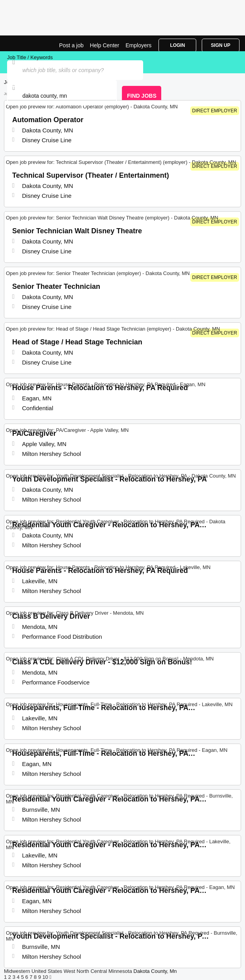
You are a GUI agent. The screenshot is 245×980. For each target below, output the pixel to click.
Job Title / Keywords (30, 57)
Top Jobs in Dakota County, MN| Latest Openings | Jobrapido (26, 43)
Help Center (105, 45)
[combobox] (62, 96)
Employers (138, 45)
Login (177, 45)
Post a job (71, 45)
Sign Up (220, 45)
